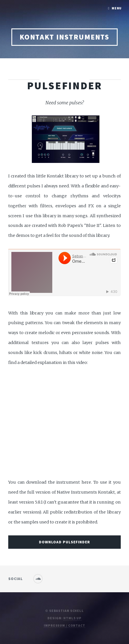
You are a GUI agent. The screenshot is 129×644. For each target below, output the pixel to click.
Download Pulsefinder (64, 542)
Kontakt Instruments (65, 37)
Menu (117, 8)
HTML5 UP (72, 618)
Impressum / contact (64, 625)
